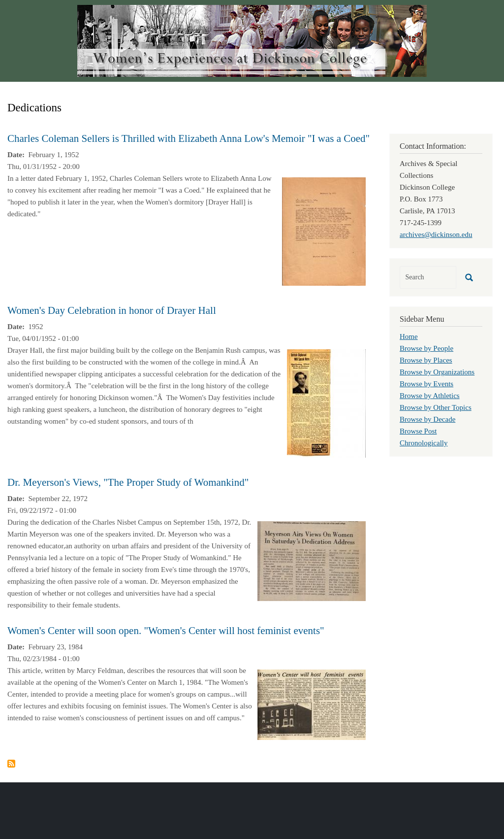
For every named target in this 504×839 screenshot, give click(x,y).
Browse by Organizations (437, 372)
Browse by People (426, 348)
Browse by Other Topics (436, 407)
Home (409, 336)
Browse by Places (426, 360)
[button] (324, 231)
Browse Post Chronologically (424, 437)
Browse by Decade (427, 419)
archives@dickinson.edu (436, 235)
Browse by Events (426, 384)
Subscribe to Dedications (11, 764)
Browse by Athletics (430, 396)
